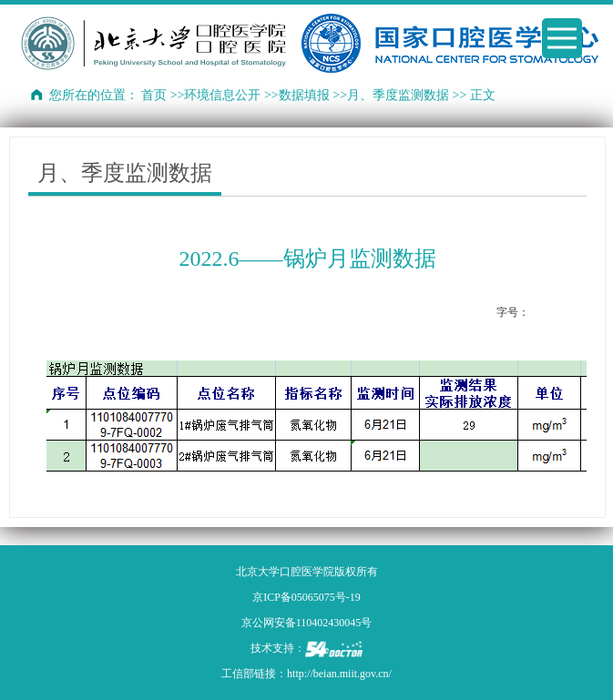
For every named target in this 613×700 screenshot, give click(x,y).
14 (576, 313)
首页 (154, 95)
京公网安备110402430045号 (307, 623)
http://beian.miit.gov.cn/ (339, 674)
